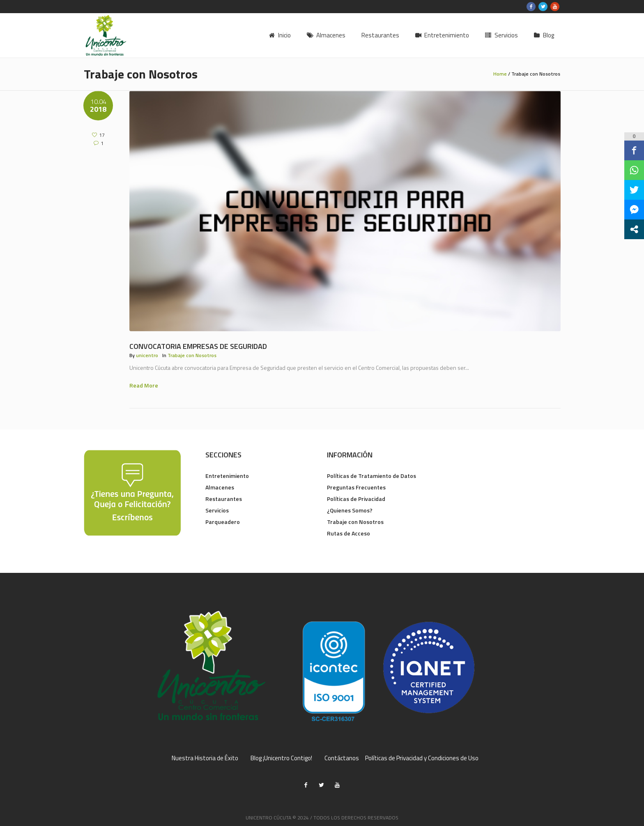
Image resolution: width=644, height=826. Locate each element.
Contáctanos (342, 758)
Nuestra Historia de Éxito (205, 758)
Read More (144, 385)
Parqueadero (223, 522)
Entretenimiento (227, 476)
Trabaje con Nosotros (192, 355)
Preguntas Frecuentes (356, 487)
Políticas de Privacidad (356, 499)
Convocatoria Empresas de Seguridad (198, 346)
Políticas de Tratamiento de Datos (371, 476)
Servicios (217, 510)
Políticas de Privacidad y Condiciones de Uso (422, 758)
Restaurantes (224, 499)
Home (500, 74)
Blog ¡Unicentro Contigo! (281, 758)
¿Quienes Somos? (350, 510)
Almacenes (220, 487)
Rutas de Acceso (348, 533)
